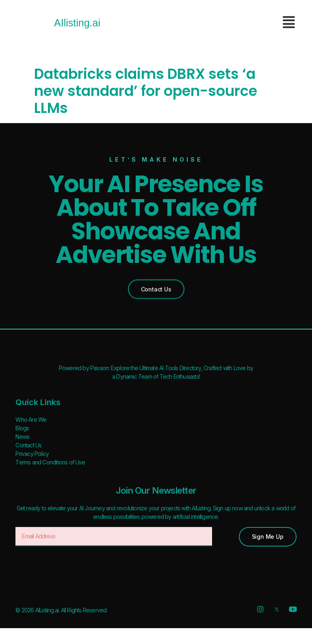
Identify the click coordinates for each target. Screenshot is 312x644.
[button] (156, 288)
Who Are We (31, 420)
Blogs (22, 428)
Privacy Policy (32, 454)
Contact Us (28, 445)
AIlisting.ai (77, 23)
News (22, 437)
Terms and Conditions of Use (50, 462)
